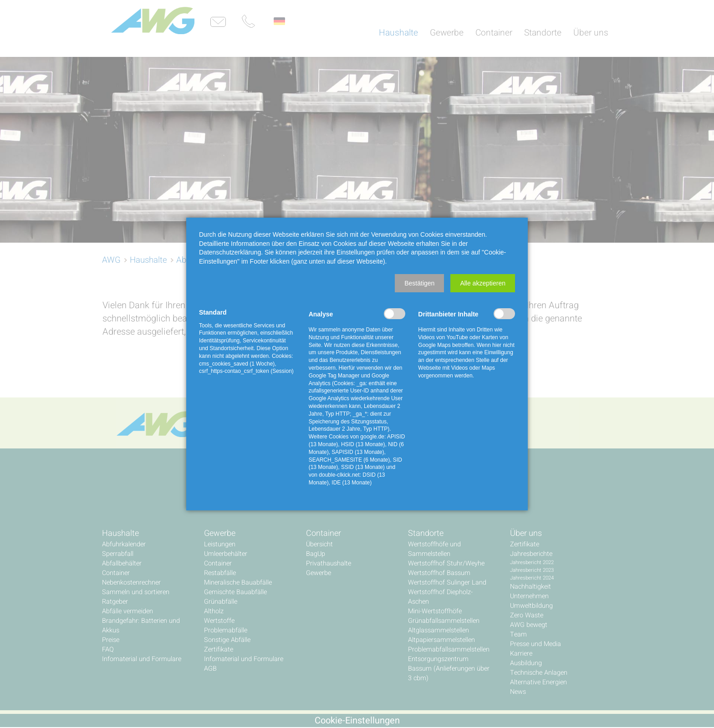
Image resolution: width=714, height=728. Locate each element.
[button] (419, 283)
